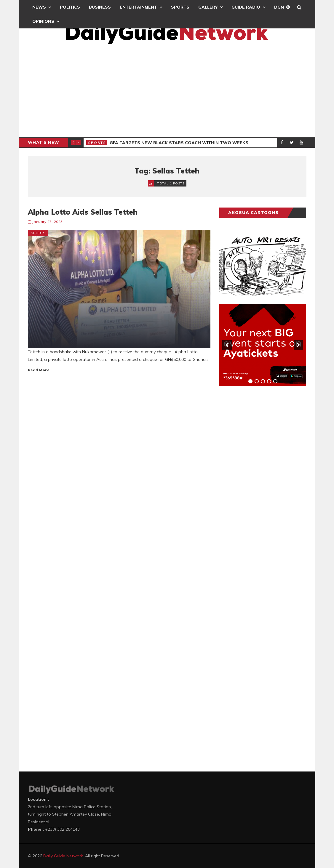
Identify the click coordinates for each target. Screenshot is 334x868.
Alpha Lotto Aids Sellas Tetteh (83, 212)
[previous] (227, 345)
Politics (70, 7)
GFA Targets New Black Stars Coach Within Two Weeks (179, 143)
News (39, 7)
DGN (279, 7)
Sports (180, 7)
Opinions (43, 21)
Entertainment (138, 7)
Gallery (208, 7)
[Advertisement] (167, 93)
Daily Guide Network (63, 856)
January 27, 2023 (48, 222)
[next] (298, 345)
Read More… (40, 370)
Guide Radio (246, 7)
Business (100, 7)
